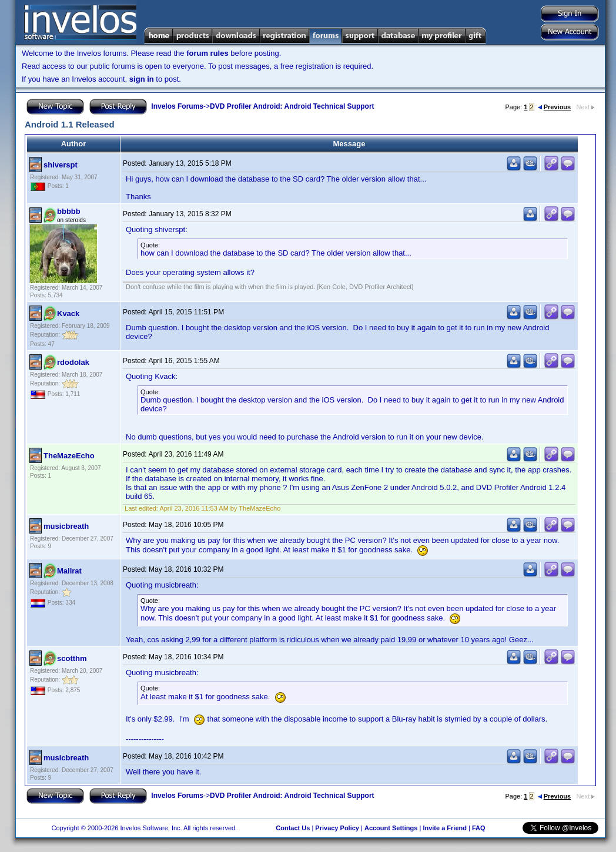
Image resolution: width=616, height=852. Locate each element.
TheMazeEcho (69, 456)
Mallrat (69, 571)
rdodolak (73, 362)
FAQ (479, 828)
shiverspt (61, 165)
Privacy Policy (337, 828)
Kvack (68, 313)
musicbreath (66, 526)
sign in (142, 79)
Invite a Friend (445, 828)
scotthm (72, 658)
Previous (554, 107)
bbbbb (69, 211)
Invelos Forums (177, 106)
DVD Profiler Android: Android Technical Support (292, 106)
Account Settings (391, 828)
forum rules (207, 53)
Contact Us (293, 828)
